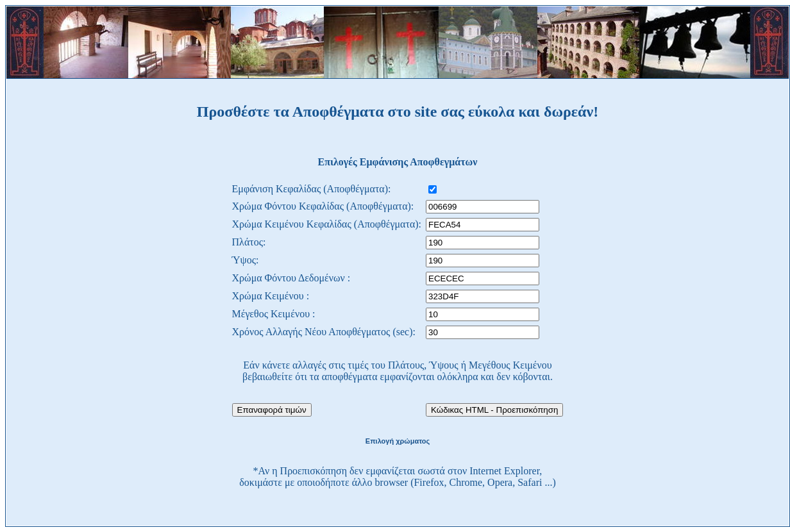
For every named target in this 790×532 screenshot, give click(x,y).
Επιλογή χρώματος (398, 441)
